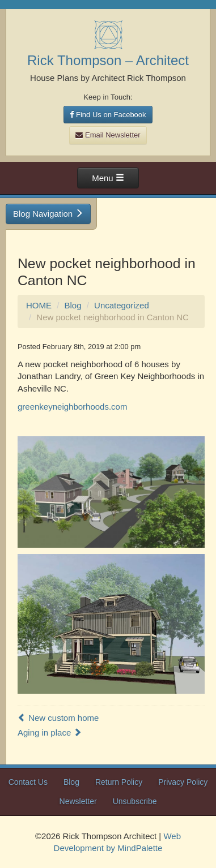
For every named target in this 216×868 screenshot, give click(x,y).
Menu (108, 178)
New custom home (58, 718)
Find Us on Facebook (108, 115)
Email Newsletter (108, 135)
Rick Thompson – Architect (108, 60)
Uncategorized (122, 305)
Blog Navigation (48, 214)
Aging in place (50, 732)
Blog (73, 305)
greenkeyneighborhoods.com (72, 407)
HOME (39, 305)
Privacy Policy (183, 782)
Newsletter (78, 801)
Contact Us (28, 782)
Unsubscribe (135, 801)
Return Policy (119, 782)
